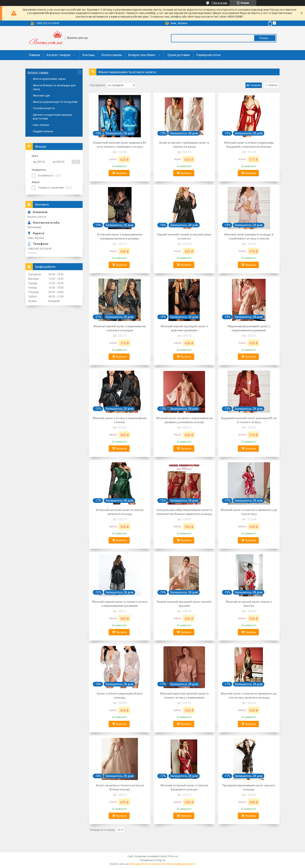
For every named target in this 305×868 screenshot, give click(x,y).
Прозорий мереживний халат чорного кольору (249, 787)
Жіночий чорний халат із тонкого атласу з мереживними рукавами (120, 604)
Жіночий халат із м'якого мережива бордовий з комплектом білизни (249, 144)
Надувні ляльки (43, 131)
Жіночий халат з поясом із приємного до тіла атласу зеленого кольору (249, 695)
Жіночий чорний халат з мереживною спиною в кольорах (120, 328)
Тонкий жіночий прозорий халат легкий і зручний (184, 604)
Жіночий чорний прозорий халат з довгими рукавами (184, 328)
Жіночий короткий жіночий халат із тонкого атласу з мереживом (184, 695)
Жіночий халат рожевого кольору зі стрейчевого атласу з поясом (249, 236)
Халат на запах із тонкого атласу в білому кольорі (120, 787)
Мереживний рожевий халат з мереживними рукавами (249, 328)
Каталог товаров (58, 55)
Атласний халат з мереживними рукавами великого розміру (120, 236)
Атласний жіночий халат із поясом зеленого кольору (120, 512)
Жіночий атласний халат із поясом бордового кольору (184, 787)
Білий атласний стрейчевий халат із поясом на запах (184, 144)
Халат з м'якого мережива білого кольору (120, 695)
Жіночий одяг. (42, 96)
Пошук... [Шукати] (265, 38)
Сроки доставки (179, 55)
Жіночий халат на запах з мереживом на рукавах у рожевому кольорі (184, 420)
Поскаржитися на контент (145, 864)
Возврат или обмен (142, 55)
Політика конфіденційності (179, 864)
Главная (34, 55)
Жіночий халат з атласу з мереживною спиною (120, 420)
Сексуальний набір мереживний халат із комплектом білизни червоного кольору (184, 512)
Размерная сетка (208, 55)
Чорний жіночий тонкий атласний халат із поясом (184, 236)
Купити (121, 173)
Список (273, 85)
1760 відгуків (219, 3)
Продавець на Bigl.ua (153, 860)
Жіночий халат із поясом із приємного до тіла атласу (249, 512)
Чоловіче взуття (44, 108)
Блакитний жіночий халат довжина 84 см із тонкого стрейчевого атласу (120, 144)
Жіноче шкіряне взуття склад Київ (55, 102)
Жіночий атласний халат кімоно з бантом (249, 604)
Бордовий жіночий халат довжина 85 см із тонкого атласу (249, 420)
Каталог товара (38, 72)
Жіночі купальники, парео (49, 79)
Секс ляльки (41, 125)
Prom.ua (173, 856)
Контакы (89, 55)
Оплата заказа (112, 55)
